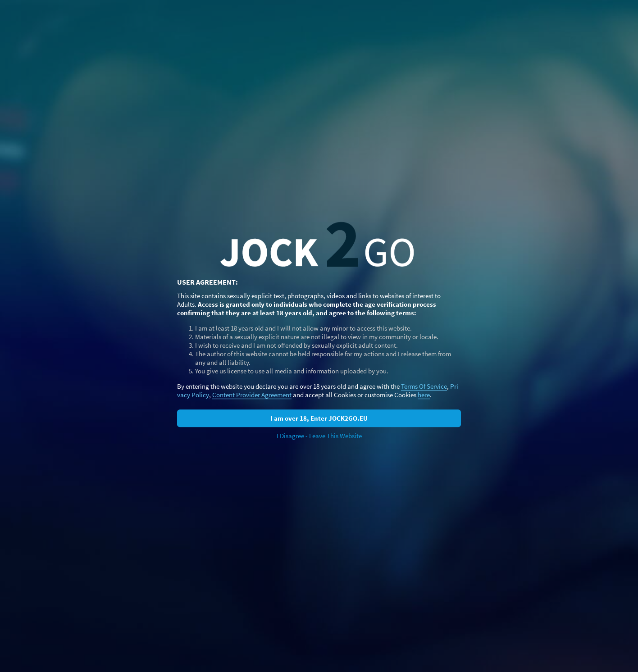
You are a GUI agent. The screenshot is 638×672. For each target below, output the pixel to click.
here (424, 395)
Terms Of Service (424, 386)
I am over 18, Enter (319, 418)
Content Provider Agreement (252, 395)
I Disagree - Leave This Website (319, 436)
